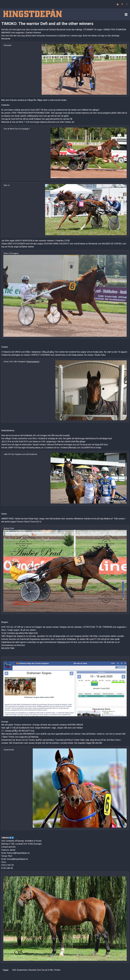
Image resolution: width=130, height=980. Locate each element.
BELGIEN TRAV (8, 648)
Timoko (57, 970)
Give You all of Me (45, 970)
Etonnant (32, 970)
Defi (14, 970)
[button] (126, 14)
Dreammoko (22, 970)
